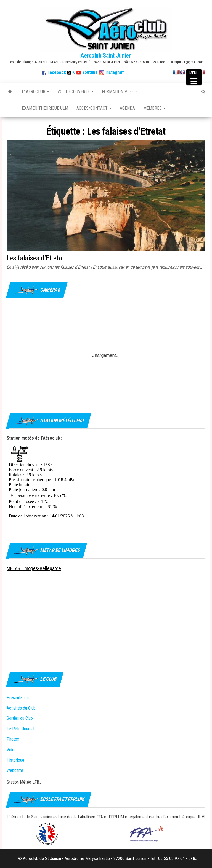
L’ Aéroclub (35, 92)
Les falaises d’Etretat (35, 258)
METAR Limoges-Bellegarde (34, 568)
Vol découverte (75, 92)
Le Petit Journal (20, 729)
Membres (154, 108)
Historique (15, 760)
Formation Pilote (120, 92)
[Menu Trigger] (194, 77)
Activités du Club (21, 708)
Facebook (54, 72)
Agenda (127, 108)
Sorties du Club (20, 718)
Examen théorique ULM (45, 108)
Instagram (114, 72)
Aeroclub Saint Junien (106, 56)
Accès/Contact (94, 108)
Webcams (15, 770)
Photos (13, 739)
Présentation (18, 698)
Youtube (90, 72)
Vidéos (13, 750)
